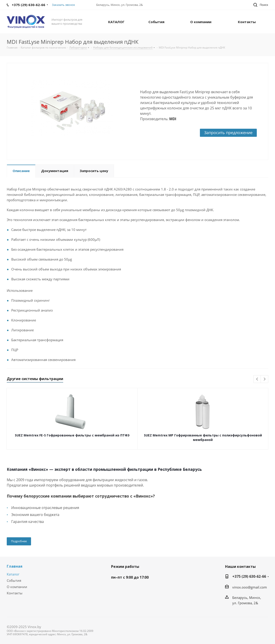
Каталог (13, 574)
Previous (257, 379)
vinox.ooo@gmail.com (250, 587)
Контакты (15, 593)
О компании (17, 587)
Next (265, 379)
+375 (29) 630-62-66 (249, 576)
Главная (15, 566)
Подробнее (19, 541)
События (14, 580)
